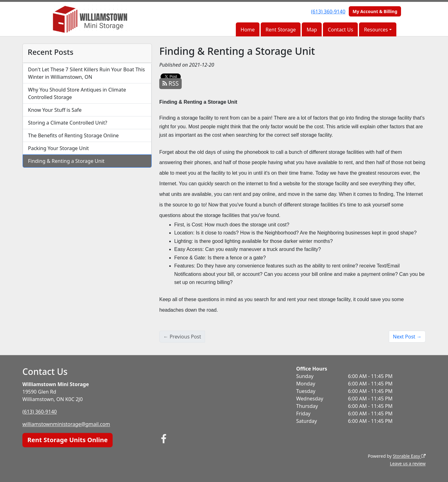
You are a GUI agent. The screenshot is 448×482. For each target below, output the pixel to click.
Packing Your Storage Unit (58, 148)
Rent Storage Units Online (68, 440)
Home (248, 30)
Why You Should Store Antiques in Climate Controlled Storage (77, 93)
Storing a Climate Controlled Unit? (68, 123)
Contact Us (341, 30)
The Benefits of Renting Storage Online (73, 135)
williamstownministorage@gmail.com (66, 424)
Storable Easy (409, 456)
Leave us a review (408, 463)
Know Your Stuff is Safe (55, 110)
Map (312, 30)
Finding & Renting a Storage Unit (66, 161)
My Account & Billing (375, 11)
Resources (376, 30)
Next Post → (407, 337)
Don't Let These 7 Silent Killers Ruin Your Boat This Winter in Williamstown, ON (86, 73)
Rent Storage (281, 30)
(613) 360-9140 (328, 12)
